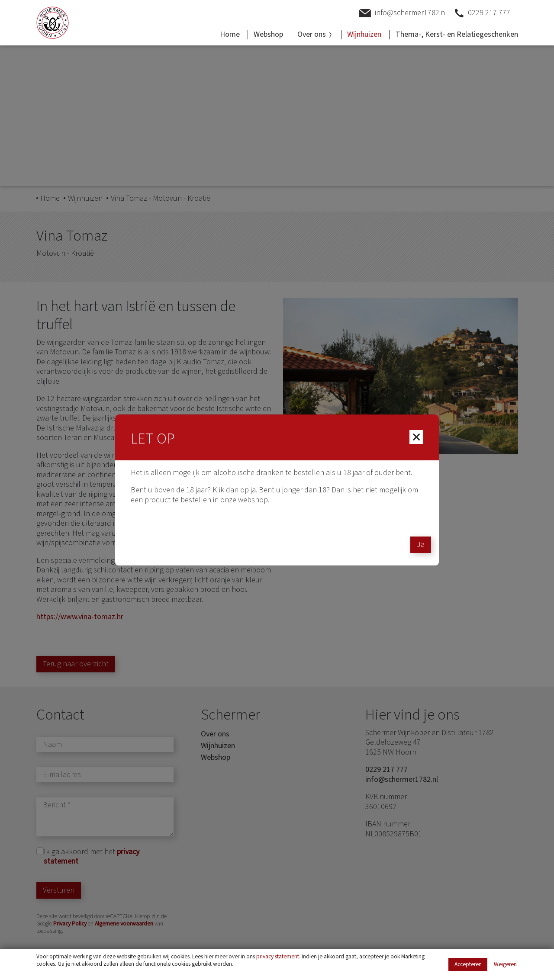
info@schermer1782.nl (403, 13)
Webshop (268, 34)
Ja (421, 545)
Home (230, 34)
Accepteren (468, 964)
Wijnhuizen (364, 34)
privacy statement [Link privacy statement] (278, 956)
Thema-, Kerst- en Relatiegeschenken (457, 34)
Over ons (315, 34)
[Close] (416, 437)
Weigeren (505, 965)
